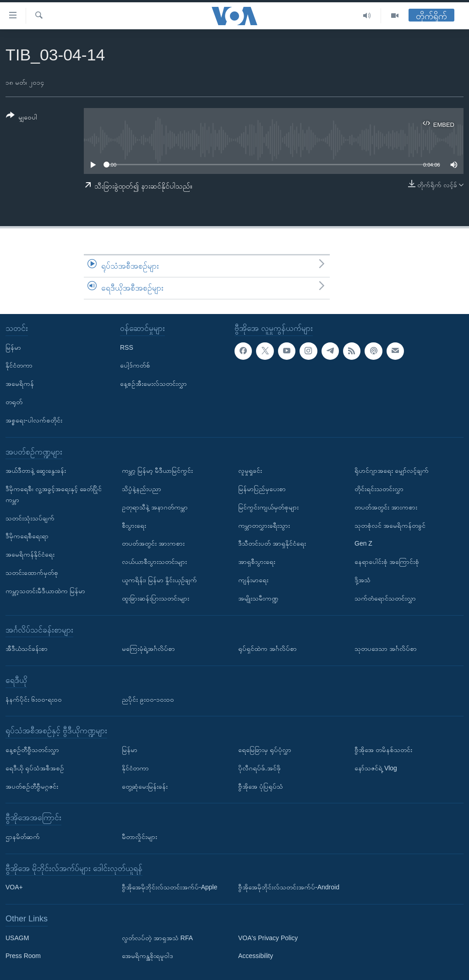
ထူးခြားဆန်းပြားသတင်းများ (155, 598)
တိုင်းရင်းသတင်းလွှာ (379, 489)
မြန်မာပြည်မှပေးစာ (262, 489)
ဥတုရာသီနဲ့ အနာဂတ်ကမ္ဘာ (155, 507)
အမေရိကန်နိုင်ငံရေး (30, 554)
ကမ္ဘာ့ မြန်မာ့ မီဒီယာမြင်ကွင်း (157, 471)
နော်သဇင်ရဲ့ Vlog (376, 768)
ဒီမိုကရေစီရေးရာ (27, 536)
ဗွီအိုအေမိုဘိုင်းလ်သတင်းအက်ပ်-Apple (169, 887)
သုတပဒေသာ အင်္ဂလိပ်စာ (386, 649)
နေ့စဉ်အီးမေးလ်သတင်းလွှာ (153, 384)
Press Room (23, 956)
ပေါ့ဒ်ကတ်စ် (135, 365)
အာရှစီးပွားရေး (257, 562)
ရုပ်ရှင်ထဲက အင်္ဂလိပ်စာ (267, 649)
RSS (127, 347)
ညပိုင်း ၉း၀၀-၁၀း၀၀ (148, 699)
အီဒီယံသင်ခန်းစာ (27, 649)
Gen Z (363, 543)
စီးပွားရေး (134, 525)
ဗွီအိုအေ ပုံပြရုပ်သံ (261, 786)
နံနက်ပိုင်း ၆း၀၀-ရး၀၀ (34, 699)
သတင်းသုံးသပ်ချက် (30, 518)
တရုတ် (14, 402)
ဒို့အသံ (363, 580)
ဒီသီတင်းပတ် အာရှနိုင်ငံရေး (272, 543)
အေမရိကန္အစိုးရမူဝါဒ (147, 956)
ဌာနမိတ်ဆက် (23, 837)
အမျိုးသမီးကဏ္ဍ (258, 598)
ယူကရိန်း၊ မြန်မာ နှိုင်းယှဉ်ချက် (159, 580)
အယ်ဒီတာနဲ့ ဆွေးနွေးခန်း (36, 471)
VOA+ (14, 887)
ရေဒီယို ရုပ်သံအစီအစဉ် (35, 768)
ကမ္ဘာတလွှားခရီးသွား (264, 525)
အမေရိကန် (20, 384)
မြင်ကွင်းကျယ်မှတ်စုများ (268, 507)
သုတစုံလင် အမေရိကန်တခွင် (390, 525)
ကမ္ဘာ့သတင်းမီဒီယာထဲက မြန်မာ (45, 590)
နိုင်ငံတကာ (19, 365)
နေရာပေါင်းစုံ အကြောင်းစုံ (387, 562)
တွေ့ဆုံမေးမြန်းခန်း (145, 786)
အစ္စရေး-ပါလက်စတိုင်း (34, 420)
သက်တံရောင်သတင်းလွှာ (385, 598)
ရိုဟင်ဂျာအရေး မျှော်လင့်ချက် (392, 471)
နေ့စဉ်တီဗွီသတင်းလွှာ (32, 750)
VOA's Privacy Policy (268, 937)
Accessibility (256, 956)
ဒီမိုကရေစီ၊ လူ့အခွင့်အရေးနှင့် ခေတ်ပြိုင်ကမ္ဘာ (54, 494)
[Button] (22, 118)
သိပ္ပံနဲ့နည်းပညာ (142, 489)
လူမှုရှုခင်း (250, 471)
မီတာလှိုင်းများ (139, 837)
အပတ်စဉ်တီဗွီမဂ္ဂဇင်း (32, 786)
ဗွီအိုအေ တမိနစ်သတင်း (383, 750)
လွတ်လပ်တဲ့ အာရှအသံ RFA (157, 937)
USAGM (17, 937)
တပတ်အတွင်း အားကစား (153, 543)
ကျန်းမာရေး (253, 580)
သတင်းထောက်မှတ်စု (32, 573)
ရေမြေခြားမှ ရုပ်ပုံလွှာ (265, 750)
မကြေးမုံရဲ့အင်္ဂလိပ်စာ (148, 649)
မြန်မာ (13, 347)
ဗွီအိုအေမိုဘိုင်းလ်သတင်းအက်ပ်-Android (289, 887)
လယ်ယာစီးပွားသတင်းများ (154, 562)
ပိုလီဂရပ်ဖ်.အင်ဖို (259, 768)
